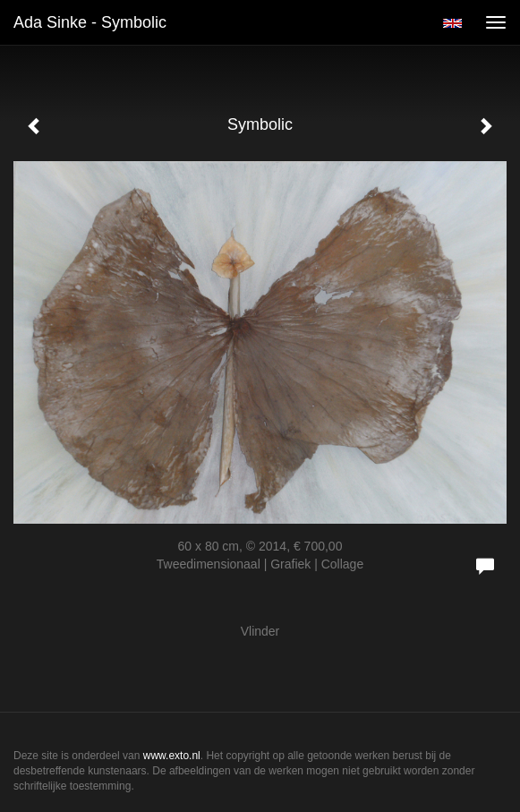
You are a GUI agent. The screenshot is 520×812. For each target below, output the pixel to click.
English (452, 23)
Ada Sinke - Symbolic (90, 22)
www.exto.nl (172, 756)
